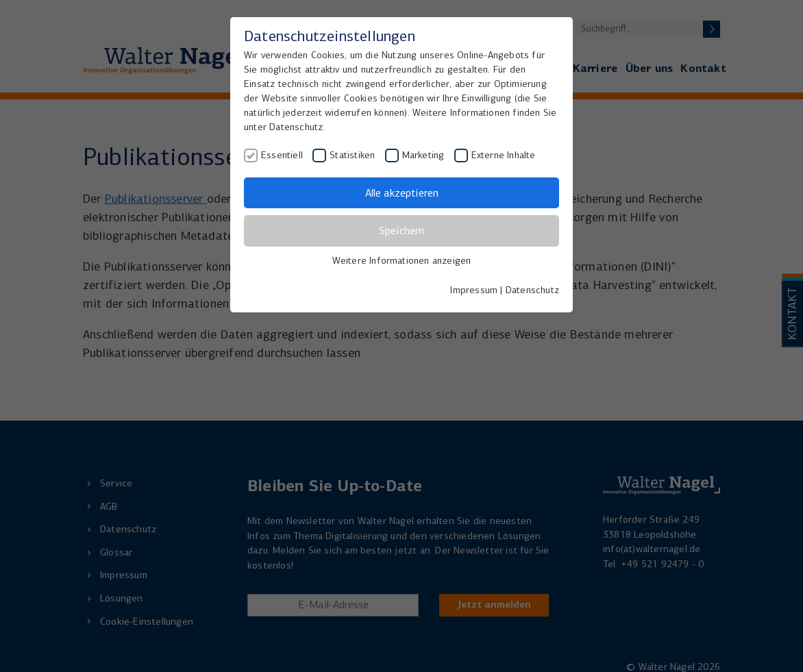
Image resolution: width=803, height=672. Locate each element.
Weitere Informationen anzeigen (402, 261)
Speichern (401, 231)
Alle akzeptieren (402, 193)
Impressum (474, 290)
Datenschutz (532, 290)
